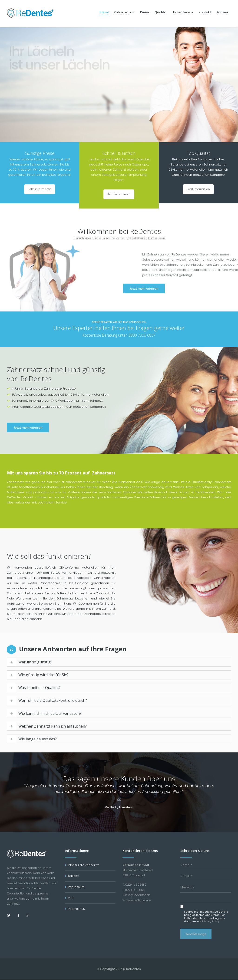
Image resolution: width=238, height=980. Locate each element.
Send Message (196, 934)
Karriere (73, 876)
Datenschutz (77, 909)
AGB (71, 898)
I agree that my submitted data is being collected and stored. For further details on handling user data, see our (206, 917)
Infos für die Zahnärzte (84, 865)
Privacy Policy (211, 922)
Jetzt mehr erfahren (159, 289)
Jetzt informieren (40, 189)
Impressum (76, 887)
